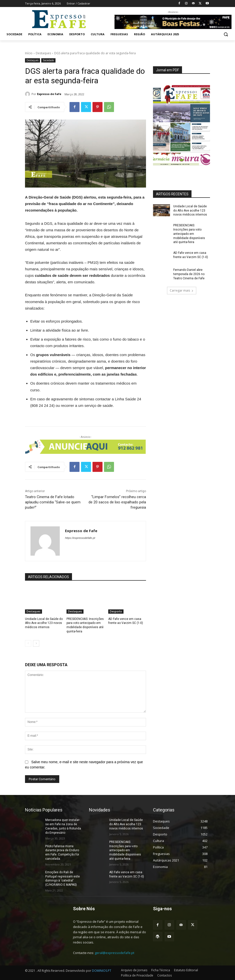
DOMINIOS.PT (102, 971)
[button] (226, 34)
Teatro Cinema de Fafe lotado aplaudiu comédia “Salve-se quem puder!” (53, 502)
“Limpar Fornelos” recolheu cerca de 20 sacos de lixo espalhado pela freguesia (117, 502)
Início (29, 53)
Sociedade (48, 60)
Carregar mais (182, 290)
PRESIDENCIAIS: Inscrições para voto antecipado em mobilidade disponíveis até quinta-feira (189, 234)
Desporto (116, 611)
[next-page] (36, 643)
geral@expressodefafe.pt (114, 953)
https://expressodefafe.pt (80, 538)
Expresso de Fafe (49, 94)
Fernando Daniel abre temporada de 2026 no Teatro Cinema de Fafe (189, 274)
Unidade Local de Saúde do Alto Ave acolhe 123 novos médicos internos (44, 623)
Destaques (43, 53)
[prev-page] (28, 643)
